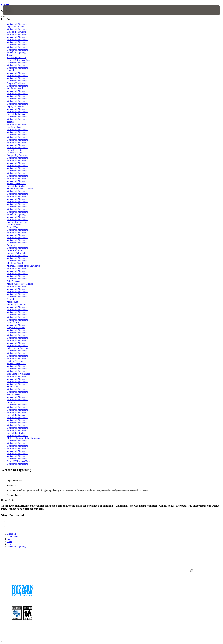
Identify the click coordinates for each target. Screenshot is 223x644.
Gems (5, 5)
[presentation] (14, 10)
